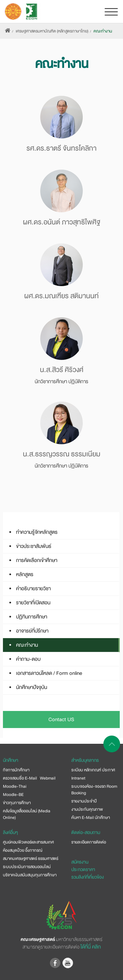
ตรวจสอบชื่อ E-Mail (20, 778)
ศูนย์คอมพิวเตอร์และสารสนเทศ (28, 842)
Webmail (48, 778)
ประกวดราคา (83, 869)
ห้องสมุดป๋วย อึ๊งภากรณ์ (23, 850)
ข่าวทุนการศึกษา (17, 803)
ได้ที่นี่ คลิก (91, 947)
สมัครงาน (80, 862)
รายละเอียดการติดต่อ (89, 842)
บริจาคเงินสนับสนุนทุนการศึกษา (30, 875)
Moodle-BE (13, 795)
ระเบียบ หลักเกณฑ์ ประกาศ (93, 770)
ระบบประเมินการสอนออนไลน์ (27, 867)
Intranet (78, 778)
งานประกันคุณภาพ (87, 809)
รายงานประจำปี (84, 801)
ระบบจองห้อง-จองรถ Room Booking (94, 790)
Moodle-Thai (15, 786)
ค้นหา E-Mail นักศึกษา (91, 818)
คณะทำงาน (103, 31)
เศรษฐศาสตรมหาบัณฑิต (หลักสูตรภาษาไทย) (52, 31)
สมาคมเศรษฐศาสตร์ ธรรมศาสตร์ (31, 859)
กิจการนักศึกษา (16, 770)
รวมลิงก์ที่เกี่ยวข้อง (88, 877)
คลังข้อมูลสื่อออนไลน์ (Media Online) (27, 814)
